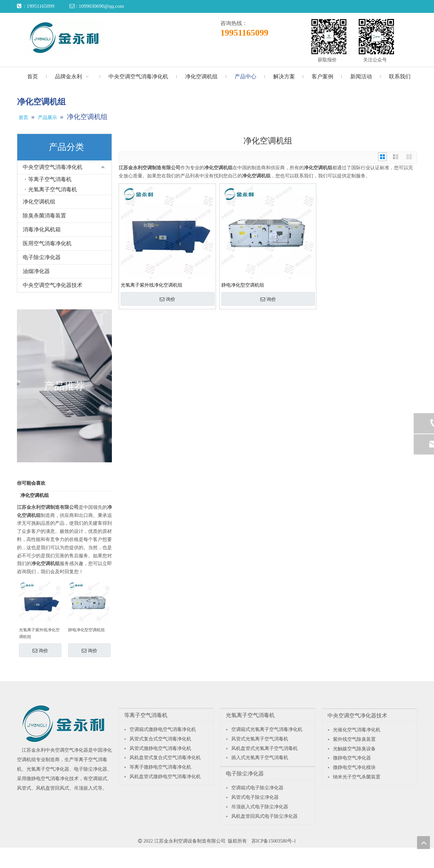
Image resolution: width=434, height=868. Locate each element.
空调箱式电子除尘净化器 (257, 788)
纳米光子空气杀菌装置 (357, 777)
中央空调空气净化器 (67, 750)
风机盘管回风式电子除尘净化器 (264, 816)
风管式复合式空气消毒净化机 (160, 739)
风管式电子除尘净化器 (255, 797)
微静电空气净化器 (352, 758)
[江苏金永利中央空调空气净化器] (64, 724)
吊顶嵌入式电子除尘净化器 (260, 807)
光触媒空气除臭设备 (354, 749)
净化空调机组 (39, 202)
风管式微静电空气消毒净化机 (160, 748)
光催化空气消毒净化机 (357, 730)
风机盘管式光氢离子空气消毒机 (264, 748)
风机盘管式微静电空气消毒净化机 (165, 777)
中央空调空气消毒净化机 (53, 167)
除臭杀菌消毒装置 (44, 216)
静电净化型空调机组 (86, 630)
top (423, 843)
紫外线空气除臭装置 (354, 739)
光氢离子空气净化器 (48, 769)
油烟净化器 (36, 271)
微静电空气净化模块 (354, 767)
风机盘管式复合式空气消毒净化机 (165, 758)
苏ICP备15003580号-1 (274, 841)
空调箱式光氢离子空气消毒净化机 (267, 729)
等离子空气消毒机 (50, 179)
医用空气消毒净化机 (47, 243)
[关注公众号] (376, 37)
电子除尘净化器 (42, 257)
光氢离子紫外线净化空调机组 (39, 633)
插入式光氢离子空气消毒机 (260, 758)
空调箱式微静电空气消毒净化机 (163, 729)
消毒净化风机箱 (42, 229)
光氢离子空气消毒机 (53, 189)
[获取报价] (329, 37)
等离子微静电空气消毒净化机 (160, 767)
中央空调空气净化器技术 (53, 285)
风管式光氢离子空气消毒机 (260, 739)
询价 (40, 651)
